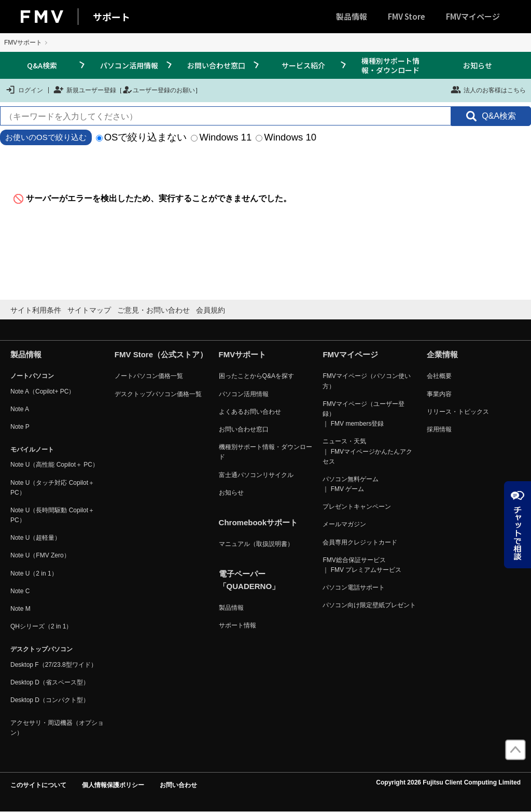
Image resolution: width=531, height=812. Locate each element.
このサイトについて (38, 785)
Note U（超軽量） (36, 538)
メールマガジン (344, 524)
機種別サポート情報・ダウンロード (390, 65)
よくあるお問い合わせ (250, 412)
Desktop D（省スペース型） (50, 682)
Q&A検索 (42, 65)
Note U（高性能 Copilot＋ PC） (54, 465)
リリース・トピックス (458, 412)
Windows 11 (221, 137)
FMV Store (407, 16)
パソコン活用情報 (129, 65)
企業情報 (442, 354)
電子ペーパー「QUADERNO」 (249, 580)
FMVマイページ (473, 16)
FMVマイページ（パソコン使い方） (366, 381)
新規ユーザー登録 (85, 90)
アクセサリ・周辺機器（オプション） (57, 728)
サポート (111, 17)
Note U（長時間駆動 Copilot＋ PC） (52, 515)
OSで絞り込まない (142, 137)
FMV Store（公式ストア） (161, 354)
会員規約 (211, 310)
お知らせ (478, 65)
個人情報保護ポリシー (113, 785)
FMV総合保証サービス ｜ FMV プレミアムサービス (362, 565)
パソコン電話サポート (354, 587)
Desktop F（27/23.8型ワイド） (54, 665)
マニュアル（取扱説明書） (256, 544)
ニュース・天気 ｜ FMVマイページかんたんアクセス (367, 451)
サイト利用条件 (36, 310)
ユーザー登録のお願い (159, 90)
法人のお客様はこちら (488, 90)
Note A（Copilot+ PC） (43, 391)
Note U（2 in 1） (34, 573)
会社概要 (439, 376)
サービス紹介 (303, 65)
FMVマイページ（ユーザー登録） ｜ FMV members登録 (363, 414)
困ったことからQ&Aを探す (256, 376)
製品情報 (352, 16)
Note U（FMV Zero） (40, 555)
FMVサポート (23, 43)
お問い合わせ (178, 785)
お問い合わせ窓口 (216, 65)
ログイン (24, 90)
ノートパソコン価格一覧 (149, 376)
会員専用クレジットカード (360, 542)
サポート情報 (237, 625)
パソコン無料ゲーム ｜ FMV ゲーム (351, 484)
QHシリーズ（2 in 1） (41, 626)
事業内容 (439, 394)
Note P (20, 427)
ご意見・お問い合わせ (153, 310)
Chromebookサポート (258, 522)
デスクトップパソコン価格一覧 (158, 394)
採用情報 (439, 429)
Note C (20, 591)
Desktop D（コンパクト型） (50, 700)
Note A (20, 409)
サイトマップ (89, 310)
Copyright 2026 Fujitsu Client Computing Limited (448, 782)
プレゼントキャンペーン (357, 507)
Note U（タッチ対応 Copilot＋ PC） (52, 488)
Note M (20, 609)
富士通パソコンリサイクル (256, 475)
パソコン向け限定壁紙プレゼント (369, 605)
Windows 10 (286, 137)
